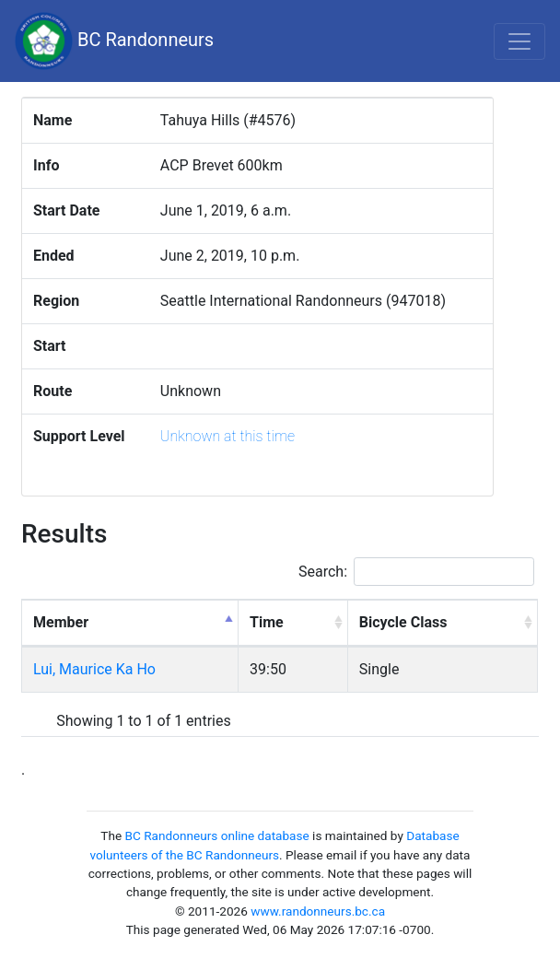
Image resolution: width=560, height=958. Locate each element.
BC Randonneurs (114, 41)
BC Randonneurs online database (217, 835)
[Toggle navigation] (519, 41)
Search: (416, 572)
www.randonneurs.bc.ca (318, 911)
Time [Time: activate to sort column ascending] (267, 622)
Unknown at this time (227, 436)
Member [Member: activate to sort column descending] (61, 622)
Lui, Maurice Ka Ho (94, 669)
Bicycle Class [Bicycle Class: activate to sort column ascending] (403, 622)
